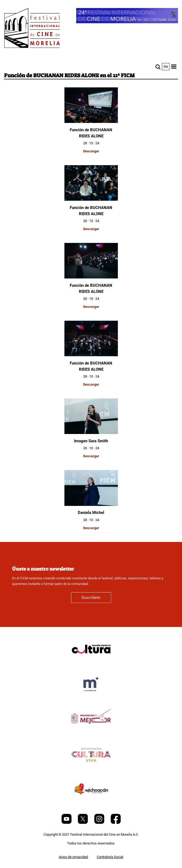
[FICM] (32, 29)
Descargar (91, 151)
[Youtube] (67, 823)
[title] (91, 662)
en (166, 67)
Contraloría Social (110, 857)
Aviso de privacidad (73, 857)
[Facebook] (116, 823)
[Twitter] (83, 823)
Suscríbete (91, 598)
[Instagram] (100, 823)
